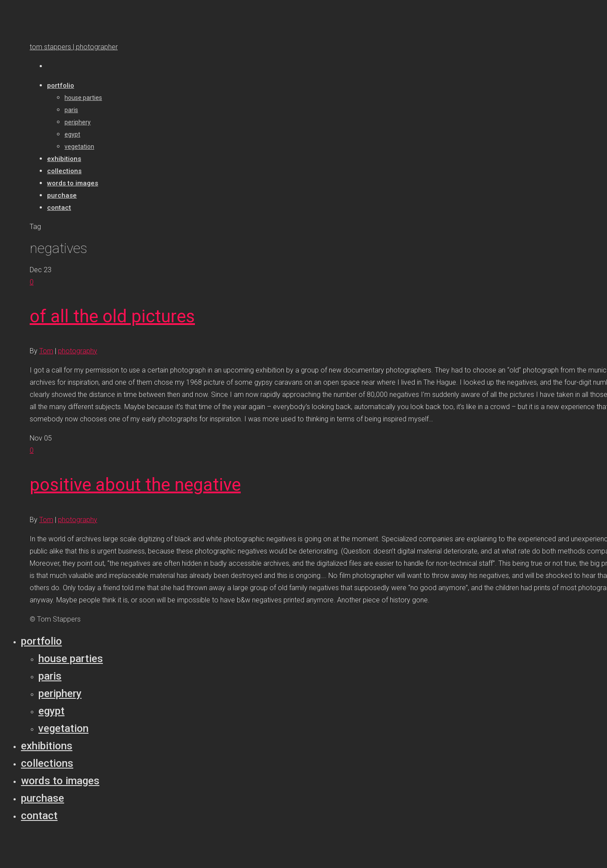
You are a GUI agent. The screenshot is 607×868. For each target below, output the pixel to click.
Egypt (51, 711)
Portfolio (41, 641)
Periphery (60, 694)
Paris (50, 676)
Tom (46, 351)
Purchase (43, 798)
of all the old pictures (112, 316)
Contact (39, 816)
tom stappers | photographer (74, 47)
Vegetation (63, 728)
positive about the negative (135, 485)
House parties (71, 659)
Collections (47, 763)
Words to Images (60, 781)
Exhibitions (47, 746)
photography (78, 351)
